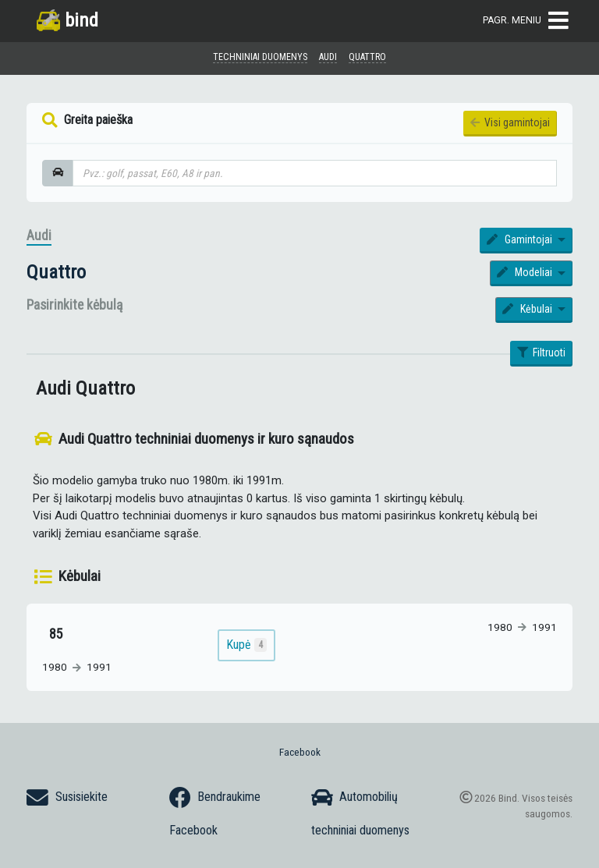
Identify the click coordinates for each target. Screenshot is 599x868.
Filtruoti (541, 353)
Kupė (246, 645)
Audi (39, 236)
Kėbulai (528, 309)
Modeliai (526, 272)
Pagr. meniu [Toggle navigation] (526, 21)
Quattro (56, 272)
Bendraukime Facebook (215, 812)
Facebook (300, 752)
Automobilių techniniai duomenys (360, 812)
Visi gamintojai (510, 122)
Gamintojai (521, 239)
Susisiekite (67, 798)
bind (67, 20)
